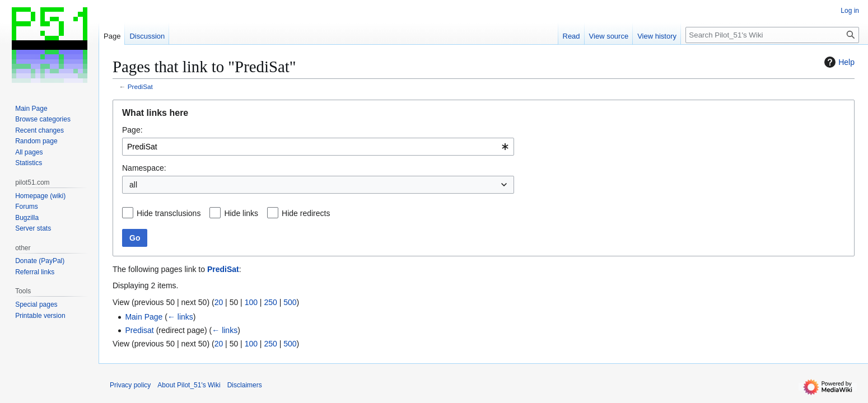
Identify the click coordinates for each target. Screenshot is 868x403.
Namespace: (144, 168)
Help (838, 62)
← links (180, 317)
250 (270, 302)
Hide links (241, 213)
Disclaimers (245, 385)
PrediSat (140, 86)
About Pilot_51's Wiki (189, 385)
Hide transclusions (169, 213)
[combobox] (318, 147)
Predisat (139, 330)
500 (290, 302)
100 (251, 302)
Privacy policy (130, 385)
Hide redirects (306, 213)
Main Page (144, 317)
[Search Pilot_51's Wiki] (772, 35)
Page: (132, 130)
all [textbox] (133, 185)
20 (219, 302)
